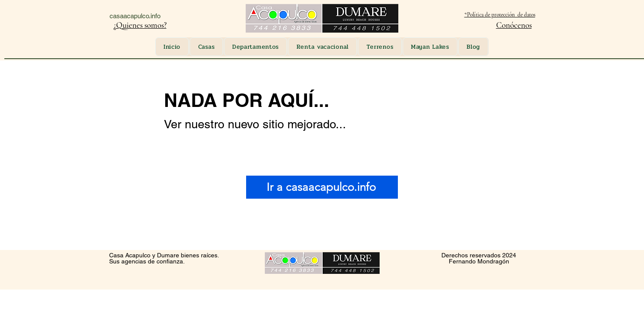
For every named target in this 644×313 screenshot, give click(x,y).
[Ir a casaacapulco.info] (322, 187)
